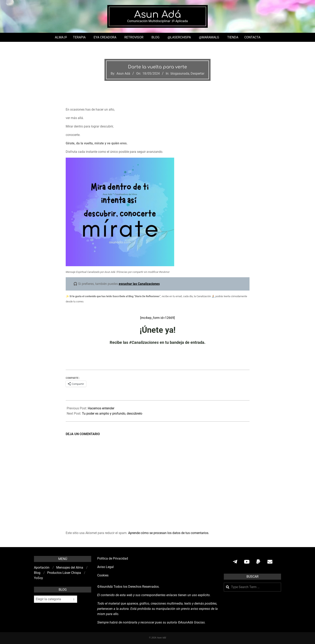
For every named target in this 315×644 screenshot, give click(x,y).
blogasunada (180, 73)
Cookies (103, 575)
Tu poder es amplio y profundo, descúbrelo (112, 413)
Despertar (197, 73)
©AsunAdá (105, 587)
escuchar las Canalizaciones (139, 284)
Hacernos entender (101, 408)
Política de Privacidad (113, 558)
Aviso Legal (105, 567)
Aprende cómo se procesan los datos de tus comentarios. (169, 533)
